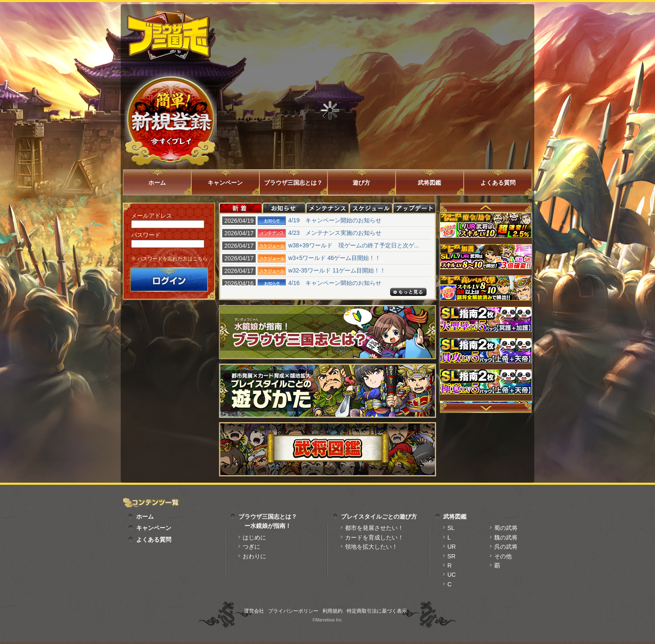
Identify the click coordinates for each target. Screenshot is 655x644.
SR (451, 556)
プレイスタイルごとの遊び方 (379, 517)
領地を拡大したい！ (371, 547)
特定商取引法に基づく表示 (377, 611)
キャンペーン (225, 183)
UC (452, 575)
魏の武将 (506, 537)
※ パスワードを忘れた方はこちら (169, 259)
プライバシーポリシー (293, 611)
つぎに (251, 547)
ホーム (157, 183)
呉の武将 (506, 547)
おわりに (254, 556)
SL (451, 528)
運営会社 (254, 611)
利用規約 (333, 611)
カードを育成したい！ (374, 537)
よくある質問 (498, 183)
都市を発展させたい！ (374, 528)
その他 (503, 556)
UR (452, 547)
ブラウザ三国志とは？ (293, 183)
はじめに (254, 537)
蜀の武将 (506, 528)
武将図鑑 (429, 183)
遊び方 (361, 183)
